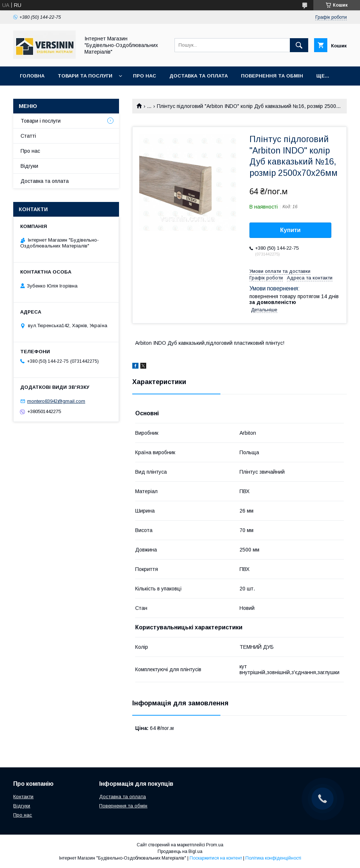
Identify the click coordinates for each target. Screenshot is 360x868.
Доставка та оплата (199, 76)
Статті (28, 136)
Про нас (145, 76)
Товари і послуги (41, 121)
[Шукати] (299, 45)
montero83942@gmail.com (56, 401)
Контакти (23, 797)
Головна (32, 76)
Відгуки (29, 166)
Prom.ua (215, 845)
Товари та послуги (85, 76)
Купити (291, 230)
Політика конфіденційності (273, 858)
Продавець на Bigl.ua (180, 851)
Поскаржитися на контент (216, 858)
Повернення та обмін (272, 76)
